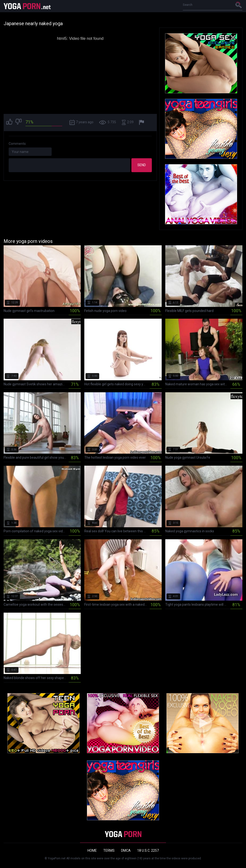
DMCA (126, 850)
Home (92, 850)
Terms (109, 850)
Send (142, 165)
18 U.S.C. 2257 (148, 850)
